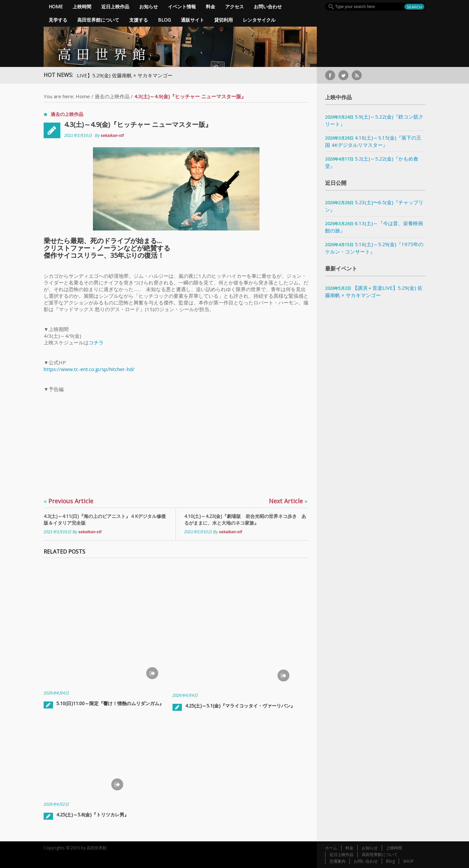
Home (56, 6)
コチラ (96, 342)
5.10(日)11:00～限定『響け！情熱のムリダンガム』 (110, 703)
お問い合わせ (268, 6)
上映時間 (82, 6)
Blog (164, 20)
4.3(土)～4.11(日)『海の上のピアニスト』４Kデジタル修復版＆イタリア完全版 (105, 519)
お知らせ (149, 6)
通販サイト (193, 20)
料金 (211, 6)
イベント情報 (182, 6)
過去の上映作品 (112, 96)
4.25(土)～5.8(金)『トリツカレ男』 (93, 815)
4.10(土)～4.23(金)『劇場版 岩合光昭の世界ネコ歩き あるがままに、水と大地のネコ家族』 (245, 519)
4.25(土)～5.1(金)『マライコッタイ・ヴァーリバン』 (240, 706)
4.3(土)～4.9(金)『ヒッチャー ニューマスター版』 (138, 124)
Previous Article (68, 501)
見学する (58, 20)
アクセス (234, 6)
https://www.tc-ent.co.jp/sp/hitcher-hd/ (89, 369)
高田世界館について (98, 20)
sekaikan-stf (112, 136)
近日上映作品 (115, 6)
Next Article (288, 501)
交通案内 (337, 861)
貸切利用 (224, 20)
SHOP (408, 861)
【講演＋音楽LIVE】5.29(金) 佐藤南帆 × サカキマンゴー (115, 75)
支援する (139, 20)
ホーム (331, 848)
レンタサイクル (259, 20)
